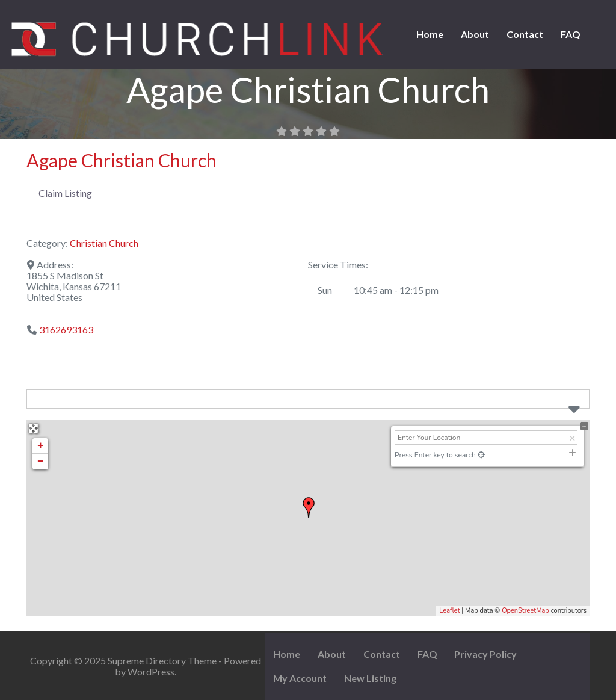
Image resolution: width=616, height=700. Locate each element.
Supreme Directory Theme (163, 661)
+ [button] (41, 446)
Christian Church (104, 243)
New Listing (370, 678)
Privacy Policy (485, 654)
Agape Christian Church (122, 160)
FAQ (571, 34)
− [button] (41, 462)
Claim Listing (65, 193)
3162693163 (66, 330)
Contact (525, 34)
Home (430, 34)
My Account (300, 678)
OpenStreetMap (525, 611)
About (475, 34)
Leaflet (449, 611)
